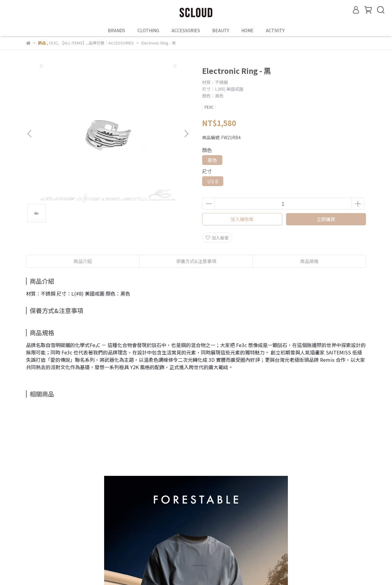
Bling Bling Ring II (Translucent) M (224, 485)
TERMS (153, 545)
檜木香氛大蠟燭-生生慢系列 (151, 482)
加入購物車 (242, 219)
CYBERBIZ (176, 569)
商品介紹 (83, 261)
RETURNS (96, 545)
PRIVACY (213, 545)
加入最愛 (217, 238)
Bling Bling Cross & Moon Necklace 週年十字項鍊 (315, 485)
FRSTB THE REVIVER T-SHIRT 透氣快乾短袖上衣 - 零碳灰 (72, 485)
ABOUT (34, 545)
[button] (186, 134)
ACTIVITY (275, 30)
